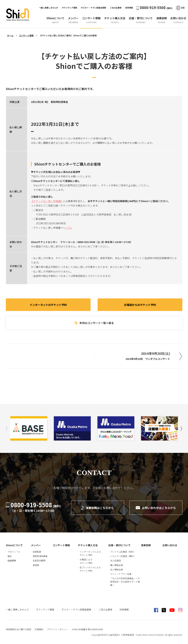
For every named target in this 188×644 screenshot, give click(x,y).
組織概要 (12, 560)
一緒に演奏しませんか (48, 8)
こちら (68, 228)
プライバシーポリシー (57, 629)
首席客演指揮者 (40, 556)
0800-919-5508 (154, 8)
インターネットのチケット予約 (48, 305)
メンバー (36, 545)
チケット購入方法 (88, 545)
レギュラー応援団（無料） (123, 556)
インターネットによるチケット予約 (90, 553)
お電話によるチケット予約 (86, 561)
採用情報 (129, 8)
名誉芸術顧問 (39, 560)
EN (180, 8)
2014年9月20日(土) (148, 356)
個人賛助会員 (117, 565)
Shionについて (14, 545)
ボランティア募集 (69, 8)
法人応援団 (115, 560)
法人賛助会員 (117, 569)
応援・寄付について (120, 545)
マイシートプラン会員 (121, 574)
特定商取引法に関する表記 (19, 629)
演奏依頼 (146, 545)
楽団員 (36, 565)
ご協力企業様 (116, 8)
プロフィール (14, 552)
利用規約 (39, 629)
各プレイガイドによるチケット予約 (90, 569)
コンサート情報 (26, 35)
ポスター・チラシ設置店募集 (93, 8)
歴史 (10, 556)
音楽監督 (37, 552)
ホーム (10, 35)
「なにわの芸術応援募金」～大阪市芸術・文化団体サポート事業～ (125, 582)
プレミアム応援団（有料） (123, 552)
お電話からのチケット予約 (140, 305)
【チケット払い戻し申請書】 (47, 201)
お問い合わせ (170, 545)
